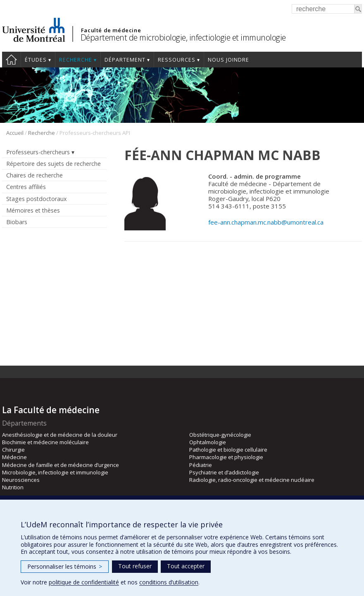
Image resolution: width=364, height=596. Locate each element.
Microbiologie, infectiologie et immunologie (55, 472)
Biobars (17, 222)
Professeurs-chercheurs (38, 152)
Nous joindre (228, 60)
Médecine (14, 457)
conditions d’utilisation (169, 582)
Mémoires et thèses (33, 210)
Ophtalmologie (208, 442)
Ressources (177, 60)
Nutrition (13, 487)
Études (36, 60)
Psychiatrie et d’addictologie (224, 472)
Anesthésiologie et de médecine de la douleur (60, 435)
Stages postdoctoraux (36, 199)
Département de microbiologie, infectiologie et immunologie (183, 37)
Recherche (76, 60)
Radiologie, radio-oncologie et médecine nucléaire (252, 480)
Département (125, 60)
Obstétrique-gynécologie (220, 435)
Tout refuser (135, 566)
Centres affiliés (26, 187)
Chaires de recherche (34, 175)
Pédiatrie (201, 465)
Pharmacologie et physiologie (226, 457)
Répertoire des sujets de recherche (54, 164)
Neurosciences (21, 480)
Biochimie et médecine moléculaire (45, 442)
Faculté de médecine (111, 30)
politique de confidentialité (84, 582)
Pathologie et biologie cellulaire (228, 450)
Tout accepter (186, 566)
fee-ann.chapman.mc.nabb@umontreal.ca (266, 222)
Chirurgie (13, 450)
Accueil (11, 60)
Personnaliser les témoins (65, 566)
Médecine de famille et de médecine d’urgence (61, 465)
